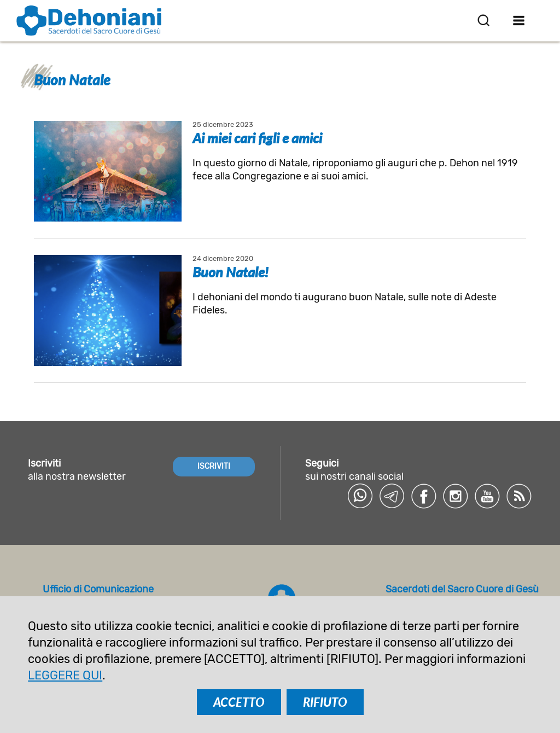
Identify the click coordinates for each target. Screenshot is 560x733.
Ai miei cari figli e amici (257, 138)
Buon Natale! (231, 272)
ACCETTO (239, 702)
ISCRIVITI (214, 466)
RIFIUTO (325, 702)
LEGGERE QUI (65, 675)
